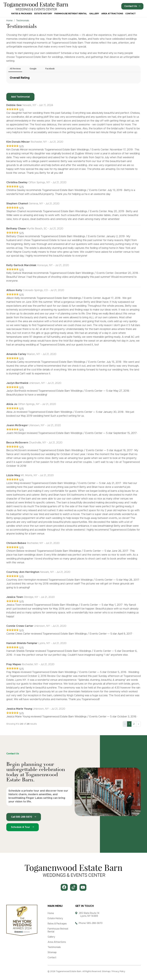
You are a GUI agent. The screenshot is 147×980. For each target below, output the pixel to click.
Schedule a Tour (23, 827)
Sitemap (52, 952)
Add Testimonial (20, 97)
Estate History (43, 14)
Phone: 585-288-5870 (91, 923)
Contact (130, 14)
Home (51, 913)
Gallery (94, 14)
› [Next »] (138, 724)
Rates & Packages (22, 14)
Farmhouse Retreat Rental (71, 14)
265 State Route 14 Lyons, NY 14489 (89, 915)
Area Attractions (112, 14)
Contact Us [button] (132, 6)
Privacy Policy (119, 972)
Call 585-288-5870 (24, 817)
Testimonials (54, 947)
